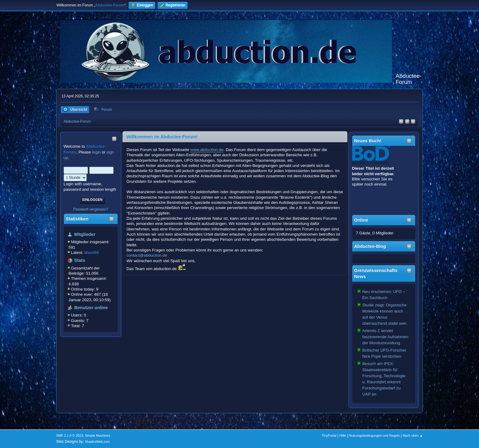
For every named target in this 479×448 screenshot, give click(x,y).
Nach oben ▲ (413, 435)
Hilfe (343, 435)
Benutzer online (91, 308)
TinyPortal (329, 435)
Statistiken (77, 219)
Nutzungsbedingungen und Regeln (374, 435)
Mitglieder (85, 234)
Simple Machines (97, 435)
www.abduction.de (207, 150)
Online (361, 220)
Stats (80, 260)
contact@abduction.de (147, 255)
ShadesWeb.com (97, 442)
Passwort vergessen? (91, 209)
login (96, 152)
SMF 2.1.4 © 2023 (70, 435)
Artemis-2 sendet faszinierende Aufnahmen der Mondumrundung (385, 337)
